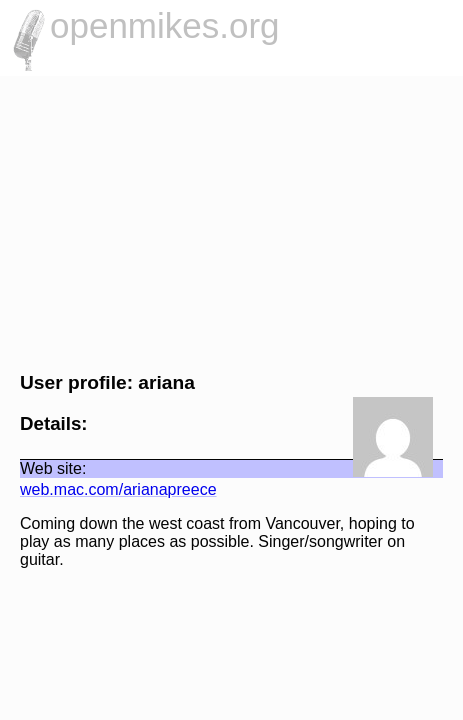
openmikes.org (165, 25)
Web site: (43, 468)
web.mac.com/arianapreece (108, 489)
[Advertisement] (231, 221)
